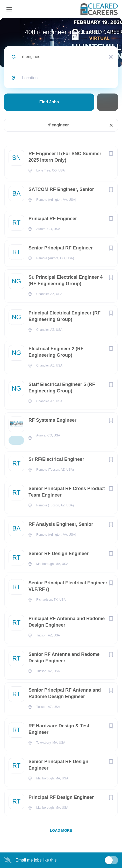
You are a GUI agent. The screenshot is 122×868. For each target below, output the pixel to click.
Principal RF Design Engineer (61, 797)
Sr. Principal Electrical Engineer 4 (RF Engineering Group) (66, 280)
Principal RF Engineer (53, 219)
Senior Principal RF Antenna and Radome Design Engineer (65, 693)
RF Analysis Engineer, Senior (61, 524)
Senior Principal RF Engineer (61, 248)
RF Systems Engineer (52, 420)
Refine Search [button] (108, 102)
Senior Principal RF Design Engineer (58, 765)
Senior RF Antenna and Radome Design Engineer (64, 658)
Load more (61, 830)
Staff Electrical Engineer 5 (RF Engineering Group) (62, 388)
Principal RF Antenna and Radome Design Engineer (67, 622)
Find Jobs (49, 102)
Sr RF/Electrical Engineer (56, 459)
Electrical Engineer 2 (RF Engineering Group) (56, 352)
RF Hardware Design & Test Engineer (59, 729)
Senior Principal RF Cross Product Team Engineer (67, 492)
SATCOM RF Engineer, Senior (61, 189)
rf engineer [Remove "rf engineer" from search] (58, 125)
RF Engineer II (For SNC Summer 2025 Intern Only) (65, 157)
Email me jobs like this (36, 860)
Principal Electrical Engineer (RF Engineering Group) (64, 316)
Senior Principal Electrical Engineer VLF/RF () (68, 586)
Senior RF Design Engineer (59, 554)
